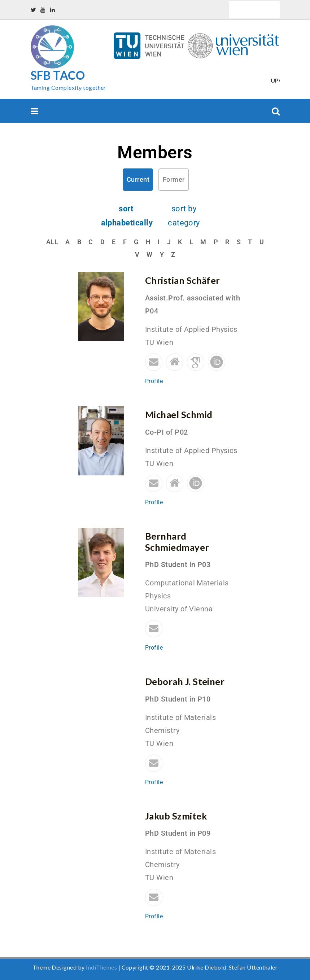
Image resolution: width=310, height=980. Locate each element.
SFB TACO (58, 75)
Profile (154, 381)
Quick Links (254, 10)
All (52, 242)
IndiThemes (101, 967)
